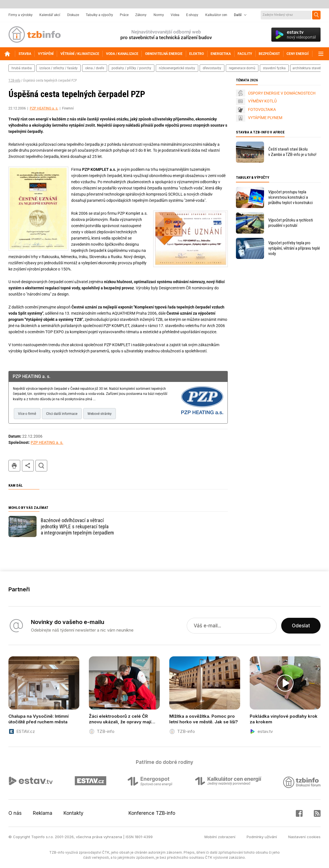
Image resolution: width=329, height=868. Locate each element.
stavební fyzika (274, 68)
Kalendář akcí (50, 15)
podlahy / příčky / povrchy (131, 68)
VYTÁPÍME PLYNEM (265, 118)
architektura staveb (307, 68)
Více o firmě (27, 414)
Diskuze (73, 15)
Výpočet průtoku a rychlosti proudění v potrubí (291, 223)
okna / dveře (95, 68)
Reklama (43, 813)
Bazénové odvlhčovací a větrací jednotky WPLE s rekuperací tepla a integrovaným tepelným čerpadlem (77, 526)
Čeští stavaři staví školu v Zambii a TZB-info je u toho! (292, 152)
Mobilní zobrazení (220, 837)
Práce (124, 15)
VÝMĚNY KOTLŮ (262, 101)
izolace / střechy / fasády (58, 68)
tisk (14, 466)
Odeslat (301, 626)
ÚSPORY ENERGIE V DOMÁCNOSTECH (282, 93)
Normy (159, 15)
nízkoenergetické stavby (177, 68)
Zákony (141, 15)
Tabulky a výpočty (99, 15)
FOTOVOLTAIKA (262, 109)
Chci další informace (62, 414)
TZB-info (14, 80)
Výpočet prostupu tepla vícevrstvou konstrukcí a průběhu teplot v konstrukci (290, 197)
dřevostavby (212, 68)
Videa (175, 15)
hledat (41, 466)
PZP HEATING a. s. (44, 108)
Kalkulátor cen (216, 15)
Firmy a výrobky (21, 15)
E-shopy (192, 15)
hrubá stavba (22, 68)
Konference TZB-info (152, 813)
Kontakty (74, 813)
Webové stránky (100, 414)
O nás (15, 813)
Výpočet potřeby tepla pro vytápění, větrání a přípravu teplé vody (294, 248)
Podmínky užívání (262, 837)
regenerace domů (242, 68)
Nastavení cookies (304, 837)
